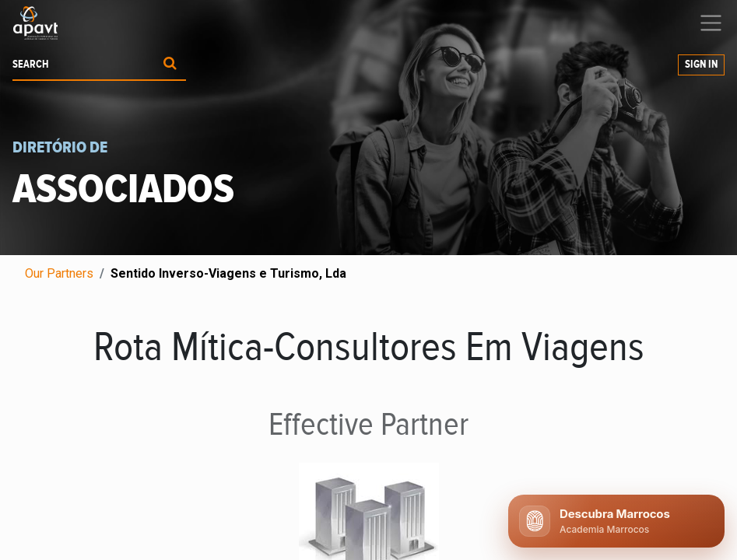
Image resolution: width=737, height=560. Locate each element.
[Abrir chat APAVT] (616, 521)
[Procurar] (170, 65)
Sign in (701, 65)
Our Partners (59, 273)
